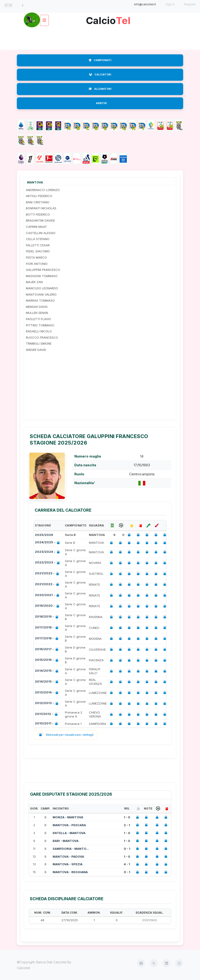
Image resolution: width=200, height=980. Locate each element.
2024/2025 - (48, 543)
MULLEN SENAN (37, 313)
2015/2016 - (47, 660)
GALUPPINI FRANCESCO (43, 270)
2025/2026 (44, 535)
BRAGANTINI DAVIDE (40, 220)
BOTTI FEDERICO (38, 214)
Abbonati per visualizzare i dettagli (65, 735)
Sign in (170, 4)
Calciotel (23, 968)
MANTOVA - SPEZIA (68, 864)
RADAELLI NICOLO (39, 331)
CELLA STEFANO (38, 239)
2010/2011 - (47, 724)
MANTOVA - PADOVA (68, 856)
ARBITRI (101, 103)
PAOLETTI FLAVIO (38, 319)
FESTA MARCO (36, 257)
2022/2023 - (48, 563)
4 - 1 (127, 864)
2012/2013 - (47, 703)
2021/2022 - (48, 574)
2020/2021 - (48, 595)
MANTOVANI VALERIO (41, 294)
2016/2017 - (47, 650)
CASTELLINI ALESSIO (41, 233)
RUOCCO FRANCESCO (42, 337)
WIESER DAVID (36, 350)
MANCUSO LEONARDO (42, 288)
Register (190, 4)
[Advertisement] (101, 38)
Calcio (108, 19)
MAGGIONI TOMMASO (42, 276)
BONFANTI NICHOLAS (41, 208)
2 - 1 (127, 825)
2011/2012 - (47, 714)
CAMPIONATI (100, 60)
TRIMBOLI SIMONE (39, 343)
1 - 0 (127, 817)
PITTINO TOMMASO (40, 325)
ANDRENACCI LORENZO (43, 190)
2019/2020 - (48, 606)
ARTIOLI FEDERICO (39, 196)
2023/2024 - (48, 552)
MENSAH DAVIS (37, 307)
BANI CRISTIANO (38, 202)
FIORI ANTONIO (37, 264)
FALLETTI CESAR (38, 245)
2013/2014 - (47, 693)
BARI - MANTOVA (66, 841)
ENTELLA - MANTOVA (69, 833)
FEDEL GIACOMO (38, 251)
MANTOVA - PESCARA (69, 825)
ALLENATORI (100, 89)
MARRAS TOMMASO (40, 300)
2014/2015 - (47, 671)
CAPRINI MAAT (36, 227)
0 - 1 (127, 849)
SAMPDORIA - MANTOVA (71, 849)
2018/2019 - (47, 617)
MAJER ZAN (34, 282)
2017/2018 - (47, 628)
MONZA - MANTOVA (68, 817)
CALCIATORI (100, 74)
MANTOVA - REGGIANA (70, 872)
